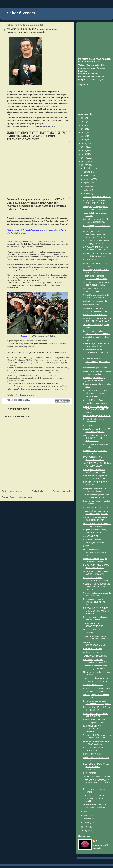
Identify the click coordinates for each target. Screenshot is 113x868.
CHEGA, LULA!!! (90, 260)
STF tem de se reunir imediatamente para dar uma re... (97, 362)
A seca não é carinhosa (93, 685)
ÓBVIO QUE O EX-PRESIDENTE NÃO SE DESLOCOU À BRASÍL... (95, 234)
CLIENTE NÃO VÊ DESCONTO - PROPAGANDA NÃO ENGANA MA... (97, 587)
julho (86, 186)
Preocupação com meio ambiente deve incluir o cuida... (94, 602)
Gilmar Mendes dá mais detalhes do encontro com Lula (95, 353)
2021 (84, 132)
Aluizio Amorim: (49, 126)
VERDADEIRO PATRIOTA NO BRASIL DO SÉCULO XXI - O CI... (97, 783)
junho (86, 190)
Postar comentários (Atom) (21, 497)
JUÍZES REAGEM (91, 397)
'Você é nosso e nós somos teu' (97, 777)
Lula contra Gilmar (91, 305)
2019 (84, 140)
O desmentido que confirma (95, 368)
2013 (84, 162)
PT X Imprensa (90, 773)
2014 (84, 158)
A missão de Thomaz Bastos (95, 507)
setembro (88, 179)
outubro (87, 176)
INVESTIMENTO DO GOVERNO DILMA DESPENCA (93, 729)
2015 (84, 154)
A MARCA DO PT (91, 536)
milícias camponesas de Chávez (44, 336)
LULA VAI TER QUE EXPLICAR (97, 416)
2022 (84, 129)
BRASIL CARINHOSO (93, 754)
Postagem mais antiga (62, 491)
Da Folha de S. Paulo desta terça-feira (20, 395)
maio (86, 194)
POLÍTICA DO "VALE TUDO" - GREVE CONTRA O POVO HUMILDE (96, 611)
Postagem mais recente (12, 491)
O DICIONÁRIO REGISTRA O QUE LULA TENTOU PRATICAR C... (96, 438)
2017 (84, 147)
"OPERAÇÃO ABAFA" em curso (97, 197)
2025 (84, 118)
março (87, 815)
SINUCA (87, 546)
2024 (84, 122)
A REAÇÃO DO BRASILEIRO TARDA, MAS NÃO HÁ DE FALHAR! (96, 409)
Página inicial (38, 491)
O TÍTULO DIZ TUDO (92, 652)
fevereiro (88, 819)
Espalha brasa (89, 425)
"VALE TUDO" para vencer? (95, 656)
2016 (84, 151)
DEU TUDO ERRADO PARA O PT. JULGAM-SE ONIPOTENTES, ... (96, 767)
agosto (87, 183)
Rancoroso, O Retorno (93, 649)
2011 (84, 827)
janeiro (87, 823)
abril (86, 812)
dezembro (88, 168)
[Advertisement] (94, 40)
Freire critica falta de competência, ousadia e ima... (95, 552)
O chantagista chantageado (95, 301)
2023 (84, 125)
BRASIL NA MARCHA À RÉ (95, 315)
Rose (98, 841)
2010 (84, 831)
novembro (88, 172)
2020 (84, 136)
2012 (84, 165)
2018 (84, 143)
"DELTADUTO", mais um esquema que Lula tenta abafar (95, 798)
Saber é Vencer (21, 13)
